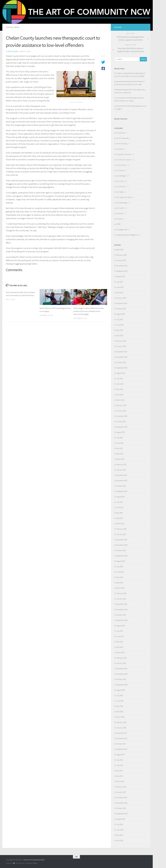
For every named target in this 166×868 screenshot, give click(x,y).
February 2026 (121, 255)
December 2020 (122, 540)
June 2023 (120, 384)
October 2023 (121, 362)
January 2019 (121, 663)
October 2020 (121, 550)
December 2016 (122, 798)
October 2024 (121, 309)
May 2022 (120, 448)
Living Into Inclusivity (124, 154)
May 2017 (120, 771)
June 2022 (120, 443)
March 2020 (120, 588)
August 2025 (121, 276)
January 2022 (121, 470)
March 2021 (120, 524)
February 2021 (121, 529)
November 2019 (122, 610)
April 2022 (120, 454)
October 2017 (121, 744)
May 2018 (120, 706)
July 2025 (120, 282)
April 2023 (120, 395)
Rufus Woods (13, 51)
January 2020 (121, 599)
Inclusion (120, 149)
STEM (118, 224)
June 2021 (120, 507)
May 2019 (120, 642)
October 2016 (121, 808)
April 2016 (120, 840)
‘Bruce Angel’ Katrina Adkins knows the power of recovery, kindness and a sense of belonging (89, 311)
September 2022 (122, 427)
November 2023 (122, 357)
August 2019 (121, 626)
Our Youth (120, 208)
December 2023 (122, 352)
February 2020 (121, 593)
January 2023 (121, 411)
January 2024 (121, 346)
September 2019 (122, 620)
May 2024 (120, 330)
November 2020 (122, 545)
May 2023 (120, 389)
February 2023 (121, 405)
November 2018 (122, 674)
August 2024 (121, 314)
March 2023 (120, 400)
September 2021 (122, 491)
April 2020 (120, 583)
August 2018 (121, 690)
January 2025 (121, 298)
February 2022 (121, 464)
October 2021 (121, 486)
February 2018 (121, 722)
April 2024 (120, 336)
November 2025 (122, 266)
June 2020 (120, 572)
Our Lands (120, 181)
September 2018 (122, 685)
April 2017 (120, 776)
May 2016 (120, 835)
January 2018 (121, 728)
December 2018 (122, 669)
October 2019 (121, 615)
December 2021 (122, 475)
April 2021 (120, 518)
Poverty (119, 219)
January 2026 (121, 260)
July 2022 (120, 438)
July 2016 (120, 824)
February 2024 (121, 341)
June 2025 (120, 287)
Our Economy (121, 165)
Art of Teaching (122, 144)
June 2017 (120, 765)
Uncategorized (122, 230)
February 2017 (121, 787)
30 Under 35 (121, 133)
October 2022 (121, 422)
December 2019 (122, 604)
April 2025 (120, 293)
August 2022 (121, 432)
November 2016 (122, 803)
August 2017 (121, 755)
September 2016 (122, 814)
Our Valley (120, 192)
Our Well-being (13, 27)
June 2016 (120, 830)
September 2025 (122, 271)
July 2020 (120, 567)
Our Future (120, 170)
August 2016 (121, 819)
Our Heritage (121, 176)
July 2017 (120, 760)
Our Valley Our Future (124, 197)
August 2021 (121, 497)
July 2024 (120, 319)
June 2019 (120, 636)
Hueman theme (32, 863)
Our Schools (121, 187)
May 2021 (120, 513)
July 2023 (120, 379)
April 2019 (120, 647)
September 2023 (122, 368)
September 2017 (122, 749)
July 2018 (120, 695)
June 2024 (120, 325)
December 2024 (122, 303)
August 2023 (121, 373)
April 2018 (120, 712)
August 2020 (121, 561)
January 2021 (121, 534)
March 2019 (120, 652)
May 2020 (120, 577)
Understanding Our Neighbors (127, 235)
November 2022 (122, 416)
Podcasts (120, 213)
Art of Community (123, 138)
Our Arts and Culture (124, 160)
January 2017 (121, 792)
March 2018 (120, 717)
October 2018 (121, 679)
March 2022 (120, 459)
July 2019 (120, 631)
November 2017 (122, 738)
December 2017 (122, 733)
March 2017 (120, 781)
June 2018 (120, 701)
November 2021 (122, 481)
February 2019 (121, 658)
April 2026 (120, 250)
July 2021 (120, 502)
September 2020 (122, 556)
